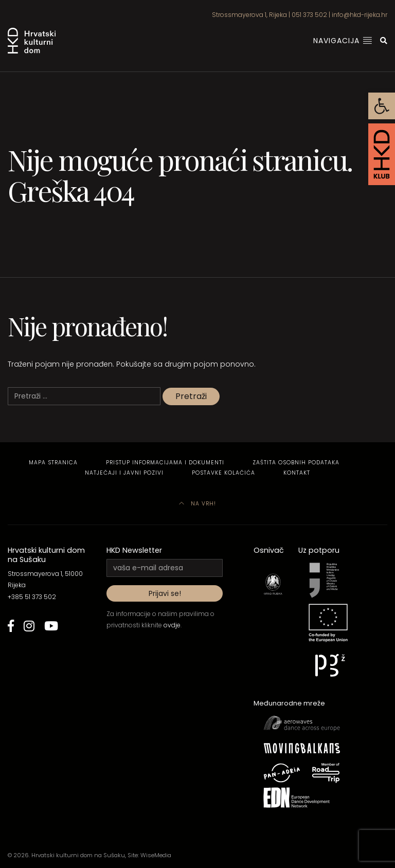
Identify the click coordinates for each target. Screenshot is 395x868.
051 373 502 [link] (309, 15)
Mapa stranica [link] (53, 463)
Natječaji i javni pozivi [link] (124, 473)
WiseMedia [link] (156, 855)
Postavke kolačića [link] (223, 473)
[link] (382, 106)
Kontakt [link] (297, 473)
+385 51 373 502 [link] (32, 597)
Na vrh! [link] (197, 504)
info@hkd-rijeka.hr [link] (360, 15)
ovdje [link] (172, 625)
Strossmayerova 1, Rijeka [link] (249, 15)
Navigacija (343, 41)
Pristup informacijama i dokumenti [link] (165, 463)
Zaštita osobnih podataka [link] (296, 463)
